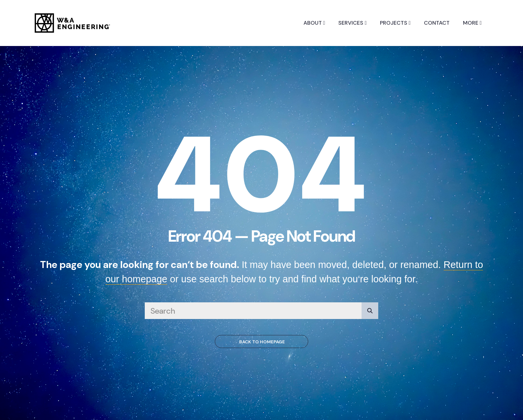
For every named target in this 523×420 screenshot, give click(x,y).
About (314, 23)
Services (352, 23)
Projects (395, 23)
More (472, 23)
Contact (437, 23)
